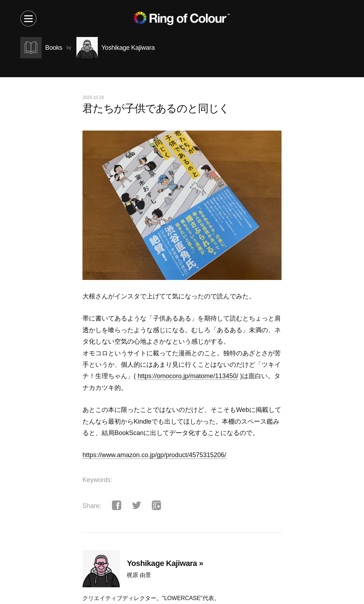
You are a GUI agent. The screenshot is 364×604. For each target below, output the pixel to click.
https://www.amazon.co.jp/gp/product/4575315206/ (154, 455)
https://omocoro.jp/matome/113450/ (188, 376)
